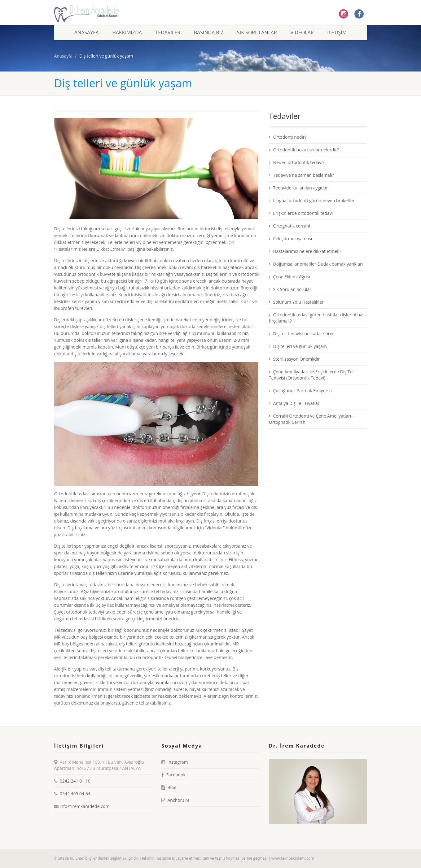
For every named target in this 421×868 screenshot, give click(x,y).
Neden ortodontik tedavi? (297, 162)
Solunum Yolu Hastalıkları (297, 302)
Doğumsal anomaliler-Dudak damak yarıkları (316, 264)
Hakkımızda (127, 33)
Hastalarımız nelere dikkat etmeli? (305, 251)
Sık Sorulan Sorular (290, 289)
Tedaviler (168, 33)
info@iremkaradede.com (84, 806)
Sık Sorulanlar (257, 33)
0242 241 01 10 (75, 781)
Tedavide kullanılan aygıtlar (298, 188)
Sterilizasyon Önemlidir (294, 359)
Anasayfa (87, 33)
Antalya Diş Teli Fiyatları (295, 403)
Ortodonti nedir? (288, 137)
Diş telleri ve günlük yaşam (298, 346)
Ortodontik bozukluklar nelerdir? (304, 150)
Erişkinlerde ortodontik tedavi (301, 213)
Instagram (178, 762)
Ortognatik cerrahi (289, 226)
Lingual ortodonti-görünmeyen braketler (312, 200)
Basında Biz (209, 33)
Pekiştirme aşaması (290, 239)
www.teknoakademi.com (293, 858)
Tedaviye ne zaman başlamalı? (301, 175)
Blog (172, 787)
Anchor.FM (178, 800)
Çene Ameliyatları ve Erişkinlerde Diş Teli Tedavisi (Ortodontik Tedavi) (312, 375)
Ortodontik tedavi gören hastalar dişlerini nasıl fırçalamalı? (318, 318)
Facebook (176, 775)
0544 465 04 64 (75, 794)
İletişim (337, 33)
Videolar (302, 33)
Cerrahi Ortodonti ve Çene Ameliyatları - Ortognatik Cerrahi (311, 419)
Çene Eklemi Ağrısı (289, 277)
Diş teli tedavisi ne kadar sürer (301, 334)
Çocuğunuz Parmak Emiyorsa (300, 391)
